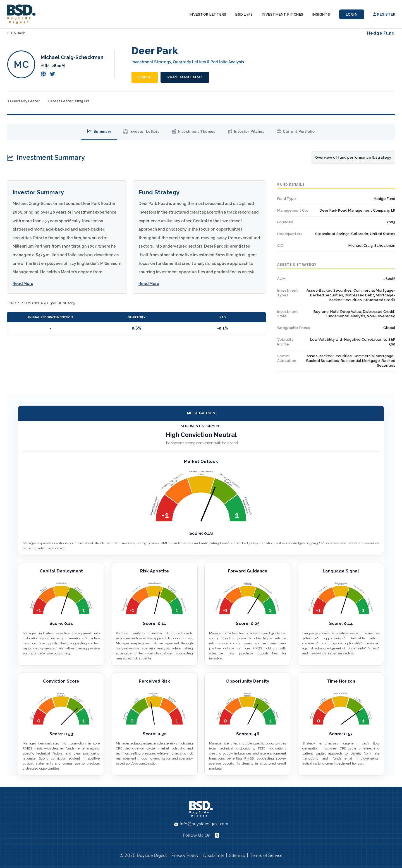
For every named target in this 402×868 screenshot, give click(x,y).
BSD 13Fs (244, 14)
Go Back (16, 33)
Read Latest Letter (185, 77)
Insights (321, 14)
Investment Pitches (283, 14)
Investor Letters (208, 14)
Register (384, 14)
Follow (145, 77)
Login (352, 14)
